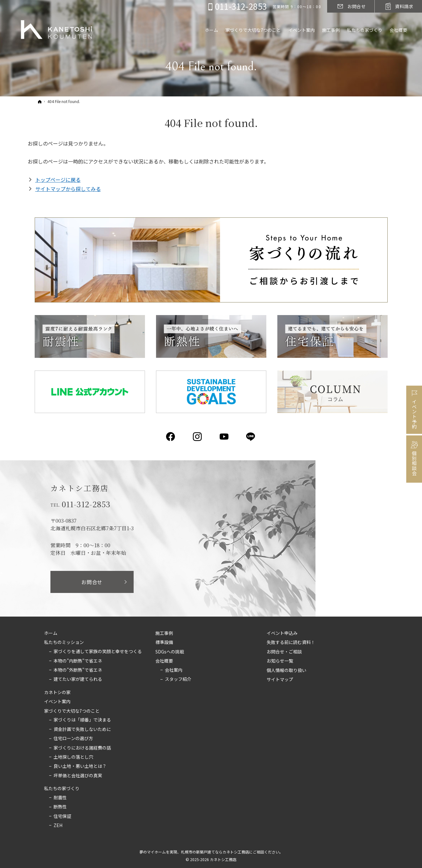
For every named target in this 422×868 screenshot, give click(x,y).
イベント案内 (57, 702)
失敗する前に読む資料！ (291, 642)
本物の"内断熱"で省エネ (78, 661)
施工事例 (164, 633)
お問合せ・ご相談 (284, 652)
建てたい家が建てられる (78, 679)
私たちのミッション (64, 642)
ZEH (58, 825)
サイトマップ (280, 680)
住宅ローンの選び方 (73, 739)
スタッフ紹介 (178, 679)
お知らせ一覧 (280, 661)
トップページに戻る (58, 180)
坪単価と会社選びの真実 (78, 776)
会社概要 (164, 661)
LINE (251, 437)
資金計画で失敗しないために (82, 729)
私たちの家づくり (62, 789)
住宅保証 (62, 816)
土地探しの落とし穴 (73, 757)
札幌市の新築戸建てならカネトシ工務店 (215, 852)
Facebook (171, 437)
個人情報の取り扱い (286, 670)
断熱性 (60, 807)
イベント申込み (282, 633)
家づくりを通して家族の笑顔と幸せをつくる (98, 652)
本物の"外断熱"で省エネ (78, 670)
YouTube (225, 437)
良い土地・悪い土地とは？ (80, 766)
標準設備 (164, 642)
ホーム (51, 633)
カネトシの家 (57, 693)
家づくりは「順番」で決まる (82, 720)
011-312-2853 (86, 504)
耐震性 (60, 798)
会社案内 (174, 670)
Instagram (198, 437)
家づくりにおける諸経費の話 (82, 748)
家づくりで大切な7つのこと (72, 711)
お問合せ (92, 582)
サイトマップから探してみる (68, 189)
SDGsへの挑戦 (170, 652)
